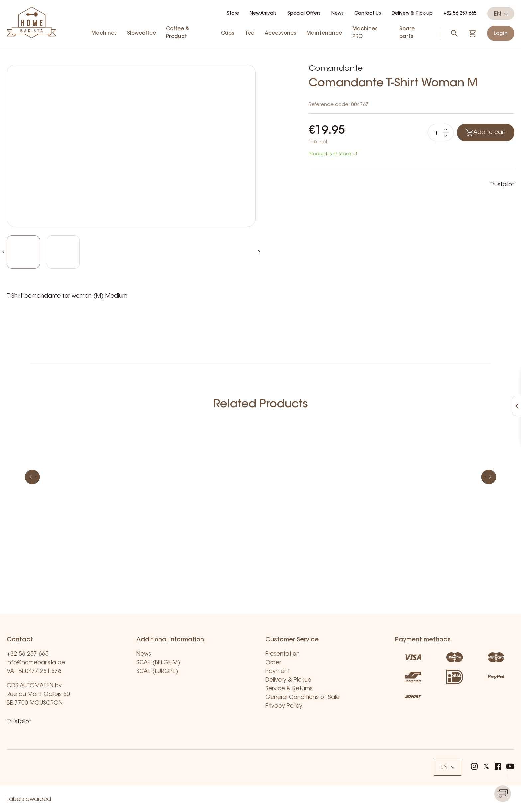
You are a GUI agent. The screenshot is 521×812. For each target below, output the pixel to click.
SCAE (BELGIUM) (158, 663)
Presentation (283, 654)
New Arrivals (263, 14)
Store (233, 14)
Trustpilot (502, 185)
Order (273, 663)
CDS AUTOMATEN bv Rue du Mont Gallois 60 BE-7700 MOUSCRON (38, 694)
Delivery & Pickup (288, 680)
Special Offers (304, 14)
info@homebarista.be (36, 663)
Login (501, 34)
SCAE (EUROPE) (157, 672)
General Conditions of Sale (303, 697)
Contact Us (368, 14)
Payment (278, 672)
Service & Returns (289, 689)
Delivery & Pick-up (412, 14)
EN (501, 14)
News (337, 14)
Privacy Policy (284, 706)
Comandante (336, 69)
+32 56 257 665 (460, 14)
